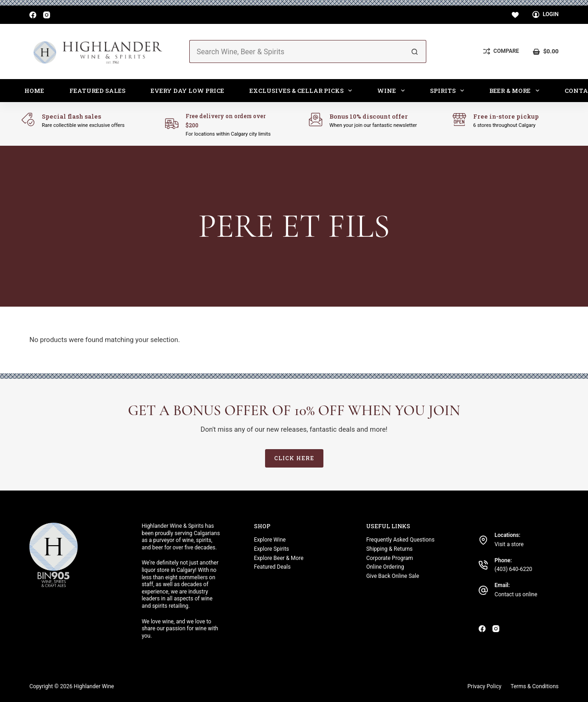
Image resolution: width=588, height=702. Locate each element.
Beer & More (516, 91)
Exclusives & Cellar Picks (303, 91)
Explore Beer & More (279, 558)
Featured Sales (97, 91)
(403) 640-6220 (514, 569)
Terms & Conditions (534, 686)
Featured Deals (272, 567)
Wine (393, 91)
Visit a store (509, 544)
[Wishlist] (515, 15)
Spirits (449, 91)
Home (34, 91)
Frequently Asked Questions (400, 540)
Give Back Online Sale (393, 576)
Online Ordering (385, 567)
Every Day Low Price (187, 91)
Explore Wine (270, 540)
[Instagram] (47, 15)
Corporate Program (390, 558)
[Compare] (501, 51)
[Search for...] (296, 51)
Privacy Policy (485, 686)
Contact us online (516, 594)
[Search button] (415, 51)
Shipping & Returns (389, 549)
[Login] (546, 15)
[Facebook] (33, 15)
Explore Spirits (271, 549)
